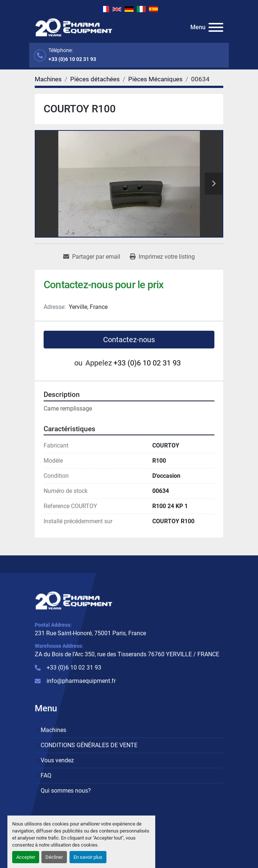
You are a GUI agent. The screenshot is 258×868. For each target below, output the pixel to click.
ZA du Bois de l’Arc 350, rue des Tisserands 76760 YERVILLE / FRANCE (127, 654)
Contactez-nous (129, 340)
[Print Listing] (162, 257)
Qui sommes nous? (66, 791)
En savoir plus (88, 857)
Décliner (54, 857)
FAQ (46, 775)
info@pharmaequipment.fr (81, 681)
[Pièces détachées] (95, 79)
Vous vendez (57, 760)
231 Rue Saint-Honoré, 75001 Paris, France (90, 633)
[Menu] (216, 27)
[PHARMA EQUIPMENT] (74, 600)
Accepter (26, 857)
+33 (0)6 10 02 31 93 (72, 59)
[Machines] (48, 79)
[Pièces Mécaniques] (155, 79)
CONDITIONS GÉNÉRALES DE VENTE (89, 745)
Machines (53, 730)
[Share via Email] (92, 257)
